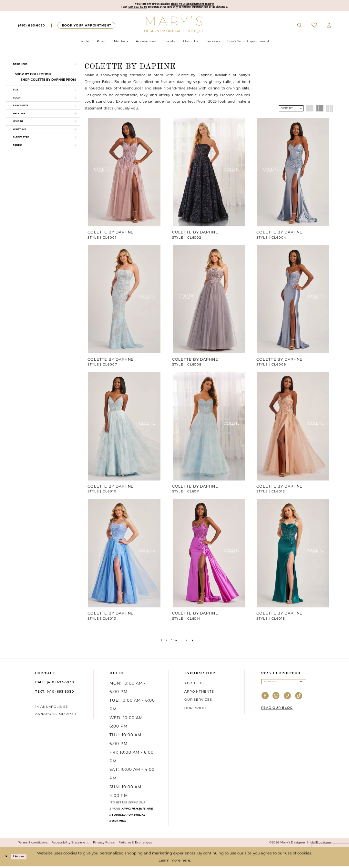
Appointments (199, 693)
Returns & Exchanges (135, 844)
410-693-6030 (126, 8)
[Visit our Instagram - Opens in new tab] (276, 699)
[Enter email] (284, 684)
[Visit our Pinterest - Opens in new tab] (287, 699)
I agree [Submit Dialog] (23, 858)
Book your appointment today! (198, 5)
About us (194, 685)
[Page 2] (164, 641)
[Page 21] (190, 641)
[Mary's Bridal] (174, 26)
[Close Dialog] (7, 858)
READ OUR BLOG (277, 711)
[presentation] (124, 174)
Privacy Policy (104, 844)
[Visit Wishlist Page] (314, 27)
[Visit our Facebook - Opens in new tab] (265, 699)
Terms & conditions (33, 844)
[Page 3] (170, 641)
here (186, 862)
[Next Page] (197, 641)
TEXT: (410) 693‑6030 (55, 694)
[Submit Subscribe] (301, 684)
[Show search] (300, 27)
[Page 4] (176, 641)
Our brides (196, 710)
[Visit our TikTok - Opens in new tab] (299, 699)
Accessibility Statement (70, 844)
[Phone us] (32, 27)
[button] (329, 27)
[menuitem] (31, 27)
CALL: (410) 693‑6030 (55, 684)
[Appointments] (86, 27)
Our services (198, 701)
